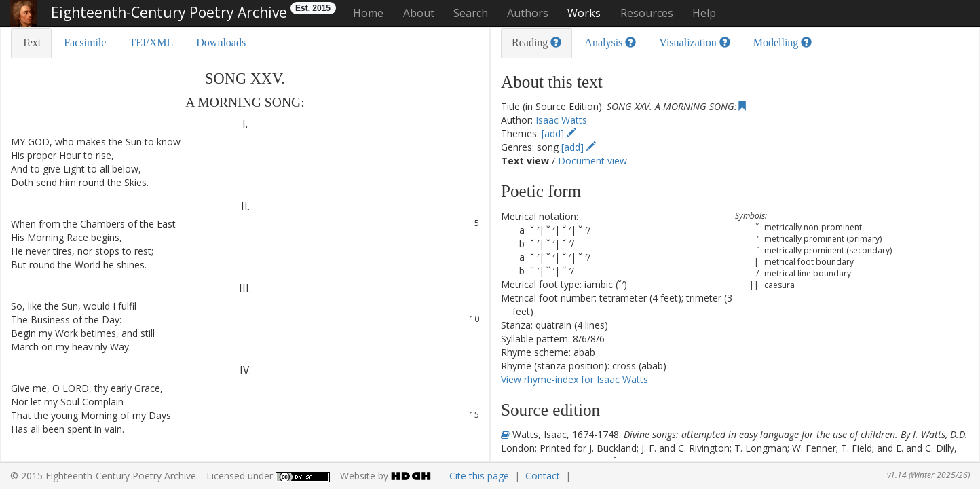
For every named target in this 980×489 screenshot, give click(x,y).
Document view (592, 161)
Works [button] (584, 13)
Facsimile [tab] (85, 42)
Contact (543, 476)
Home (368, 13)
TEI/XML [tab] (151, 42)
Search (471, 13)
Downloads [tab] (221, 42)
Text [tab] (31, 42)
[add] (559, 133)
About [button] (419, 13)
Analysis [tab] (610, 42)
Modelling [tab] (783, 42)
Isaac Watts (561, 120)
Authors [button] (528, 13)
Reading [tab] (536, 42)
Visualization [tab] (694, 42)
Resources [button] (647, 13)
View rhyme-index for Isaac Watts (574, 379)
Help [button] (704, 13)
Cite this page (479, 476)
